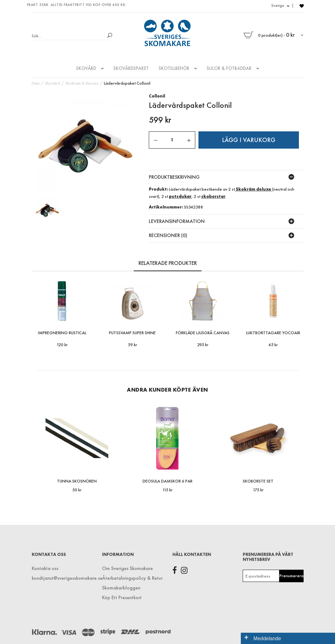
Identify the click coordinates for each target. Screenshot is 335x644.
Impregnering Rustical (62, 333)
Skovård (52, 83)
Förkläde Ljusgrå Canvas (203, 333)
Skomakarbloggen (121, 588)
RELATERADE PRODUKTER (168, 263)
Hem (36, 83)
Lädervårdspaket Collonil (127, 83)
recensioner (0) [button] (168, 235)
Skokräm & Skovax (82, 83)
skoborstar (213, 196)
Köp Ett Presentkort (122, 597)
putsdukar (180, 196)
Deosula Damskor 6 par (167, 481)
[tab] (226, 177)
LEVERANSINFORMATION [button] (177, 221)
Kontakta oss (45, 568)
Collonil (157, 96)
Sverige (280, 5)
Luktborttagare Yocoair (273, 333)
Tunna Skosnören (77, 481)
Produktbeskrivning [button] (174, 177)
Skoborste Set (258, 481)
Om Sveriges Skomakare (127, 568)
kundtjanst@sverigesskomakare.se (62, 578)
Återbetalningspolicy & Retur (132, 578)
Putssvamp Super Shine (132, 333)
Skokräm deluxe (253, 189)
